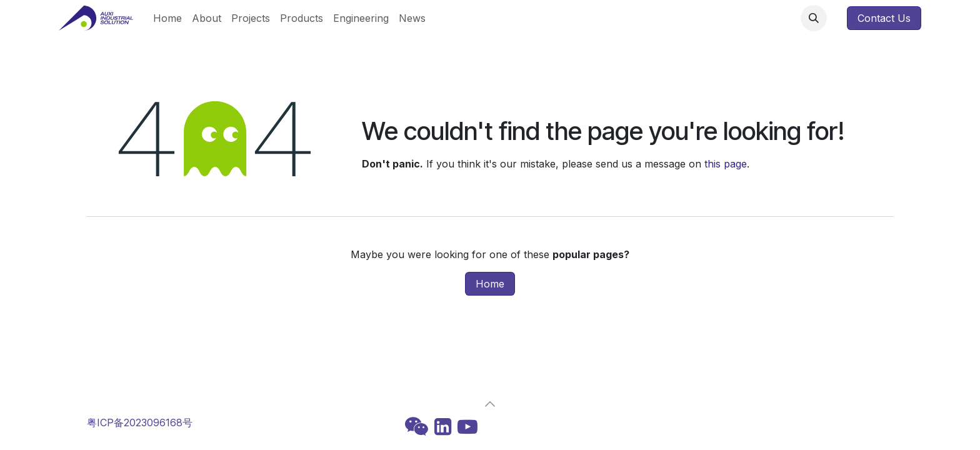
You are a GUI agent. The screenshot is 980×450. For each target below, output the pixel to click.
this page (726, 164)
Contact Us (884, 18)
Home (490, 284)
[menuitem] (167, 18)
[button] (814, 18)
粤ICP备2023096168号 (140, 422)
